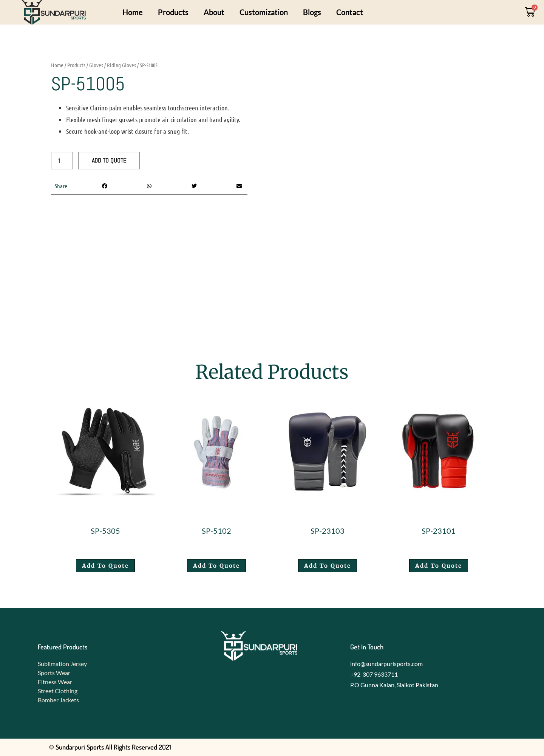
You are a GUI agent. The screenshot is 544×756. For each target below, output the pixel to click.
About (214, 12)
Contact (350, 12)
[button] (104, 186)
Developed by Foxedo (466, 747)
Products (173, 12)
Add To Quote (109, 160)
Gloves (96, 65)
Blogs (312, 12)
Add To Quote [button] (105, 566)
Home (133, 12)
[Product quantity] (62, 161)
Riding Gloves (121, 65)
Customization (264, 12)
